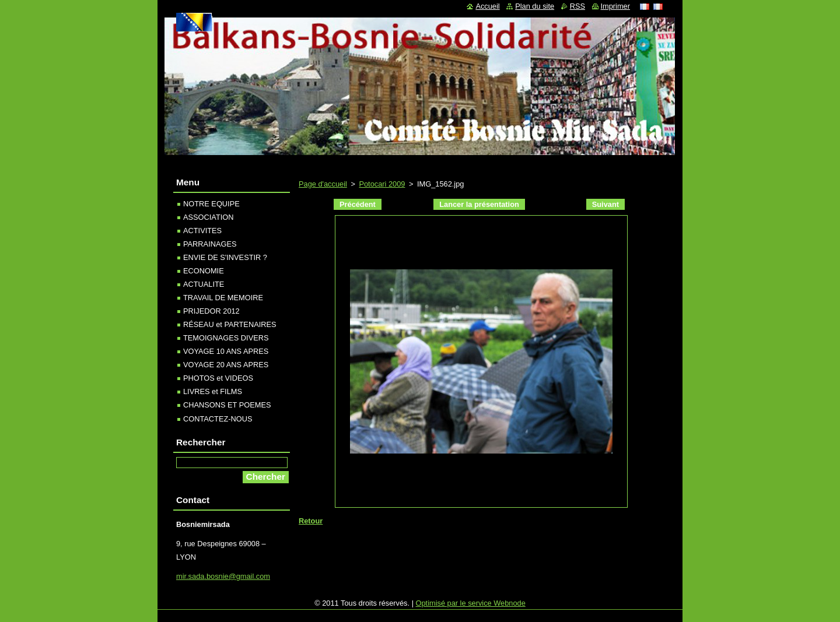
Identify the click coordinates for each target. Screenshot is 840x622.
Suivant (605, 204)
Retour (311, 521)
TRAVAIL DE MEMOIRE (223, 298)
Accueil (487, 6)
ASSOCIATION (209, 217)
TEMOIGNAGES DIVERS (226, 338)
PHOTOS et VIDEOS (218, 378)
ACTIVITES (202, 231)
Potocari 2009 (382, 184)
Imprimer (615, 6)
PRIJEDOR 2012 (211, 311)
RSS (577, 6)
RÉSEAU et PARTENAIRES (230, 324)
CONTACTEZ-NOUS (218, 419)
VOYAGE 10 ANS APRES (226, 351)
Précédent (358, 204)
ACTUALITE (204, 284)
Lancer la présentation (479, 204)
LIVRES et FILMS (213, 391)
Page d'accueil (323, 184)
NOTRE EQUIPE (211, 204)
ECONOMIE (204, 271)
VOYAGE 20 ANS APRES (226, 365)
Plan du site (535, 6)
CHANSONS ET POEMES (227, 405)
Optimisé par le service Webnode (471, 603)
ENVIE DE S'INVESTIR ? (225, 257)
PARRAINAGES (210, 244)
